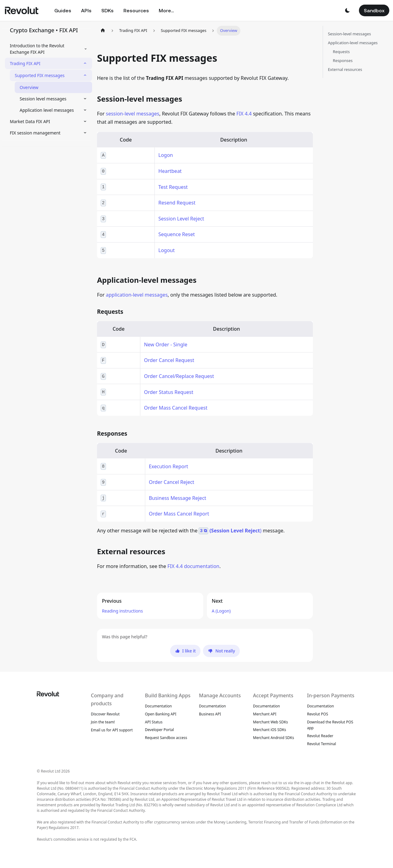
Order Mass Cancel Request (176, 408)
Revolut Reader (320, 736)
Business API (210, 714)
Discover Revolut (105, 714)
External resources (345, 69)
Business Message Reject (178, 498)
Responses (343, 60)
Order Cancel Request (169, 360)
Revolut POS (318, 714)
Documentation (158, 706)
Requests (341, 52)
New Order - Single (166, 344)
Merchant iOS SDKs (270, 730)
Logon (166, 155)
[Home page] (103, 31)
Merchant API (265, 714)
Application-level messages (353, 43)
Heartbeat (170, 171)
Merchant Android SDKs (274, 738)
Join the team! (103, 722)
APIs (86, 10)
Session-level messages (349, 34)
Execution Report (169, 466)
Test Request (173, 187)
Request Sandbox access (166, 738)
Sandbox (374, 10)
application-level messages (137, 295)
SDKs (107, 10)
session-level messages (133, 114)
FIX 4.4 (244, 114)
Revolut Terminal (321, 744)
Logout (167, 250)
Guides (63, 10)
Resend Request (177, 203)
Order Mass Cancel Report (179, 514)
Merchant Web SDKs (270, 722)
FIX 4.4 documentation (193, 566)
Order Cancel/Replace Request (179, 376)
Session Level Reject (181, 219)
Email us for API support (112, 730)
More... (166, 10)
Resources (136, 10)
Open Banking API (161, 714)
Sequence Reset (177, 234)
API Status (154, 722)
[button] (347, 11)
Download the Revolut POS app (330, 725)
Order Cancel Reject (172, 482)
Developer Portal (159, 730)
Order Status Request (169, 392)
